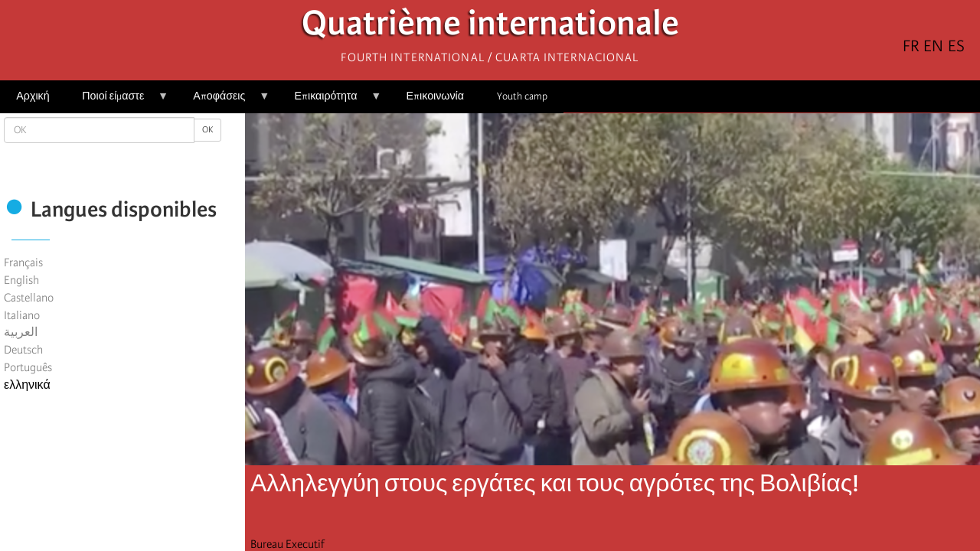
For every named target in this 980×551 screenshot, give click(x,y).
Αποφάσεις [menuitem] (223, 101)
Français (23, 262)
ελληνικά (27, 385)
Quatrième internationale (490, 27)
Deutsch (23, 350)
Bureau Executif (287, 544)
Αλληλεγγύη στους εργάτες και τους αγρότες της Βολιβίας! (555, 484)
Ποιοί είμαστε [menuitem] (117, 101)
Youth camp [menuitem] (522, 96)
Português (28, 367)
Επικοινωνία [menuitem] (435, 96)
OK (207, 130)
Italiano (22, 315)
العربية (21, 332)
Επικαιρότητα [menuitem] (330, 101)
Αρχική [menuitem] (33, 96)
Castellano (29, 298)
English (21, 280)
